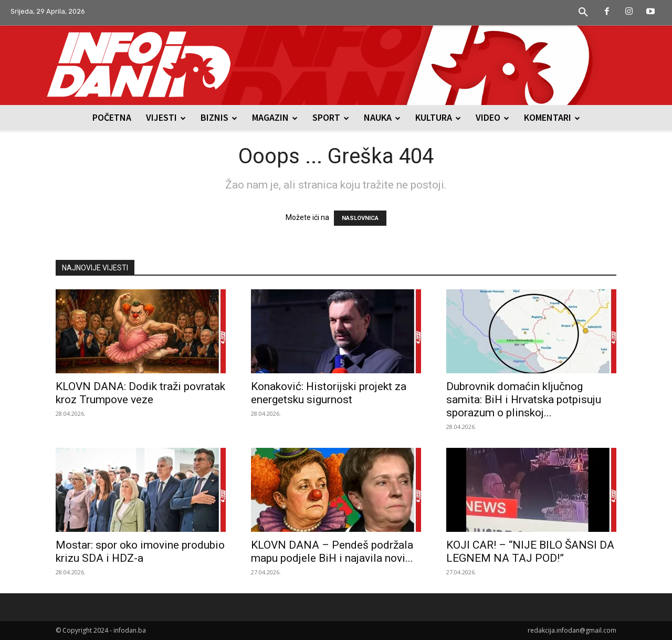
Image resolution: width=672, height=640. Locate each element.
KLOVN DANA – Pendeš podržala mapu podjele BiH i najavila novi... (332, 552)
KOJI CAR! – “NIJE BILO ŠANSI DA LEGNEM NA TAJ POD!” (530, 552)
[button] (583, 13)
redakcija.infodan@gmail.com (572, 630)
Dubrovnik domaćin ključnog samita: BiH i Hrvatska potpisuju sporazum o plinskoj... (524, 400)
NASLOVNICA (360, 218)
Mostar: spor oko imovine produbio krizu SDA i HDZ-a (140, 552)
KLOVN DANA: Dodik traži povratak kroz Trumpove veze (140, 393)
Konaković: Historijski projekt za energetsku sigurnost (329, 393)
